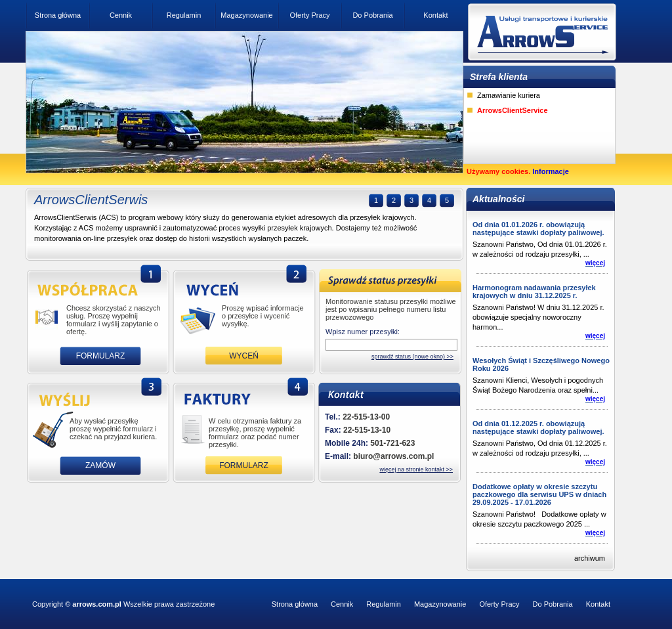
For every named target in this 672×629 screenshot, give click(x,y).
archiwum (590, 558)
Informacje (551, 171)
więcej (595, 263)
